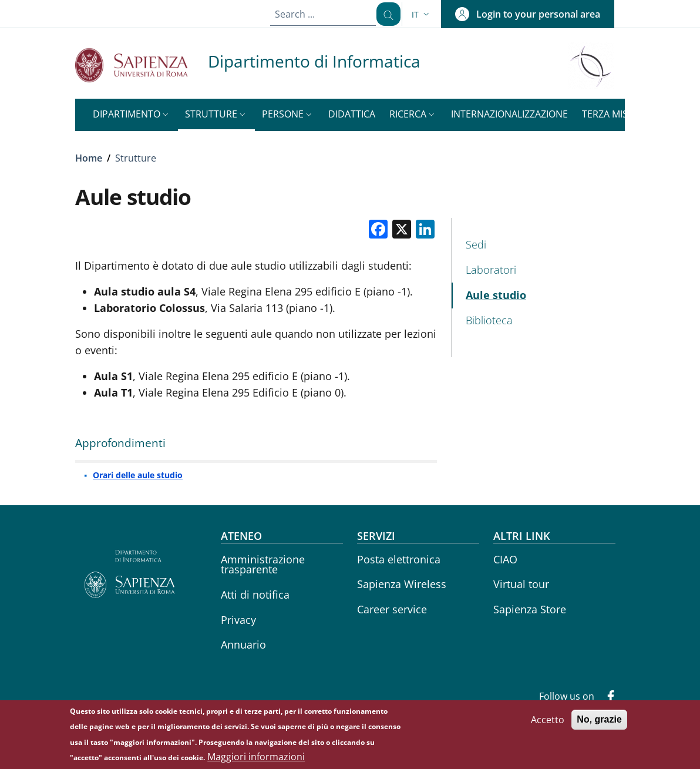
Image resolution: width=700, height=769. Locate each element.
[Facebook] (606, 697)
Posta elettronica (399, 559)
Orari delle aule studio (138, 475)
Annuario (243, 644)
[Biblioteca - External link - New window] (538, 321)
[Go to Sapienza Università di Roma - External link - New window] (142, 65)
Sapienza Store (530, 609)
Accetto (548, 724)
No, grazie (599, 724)
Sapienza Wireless (402, 584)
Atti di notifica (255, 595)
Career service (392, 609)
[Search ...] (384, 14)
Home (89, 158)
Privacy (238, 620)
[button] (422, 14)
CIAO (505, 559)
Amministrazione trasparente (263, 565)
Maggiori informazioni (256, 761)
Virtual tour (521, 584)
